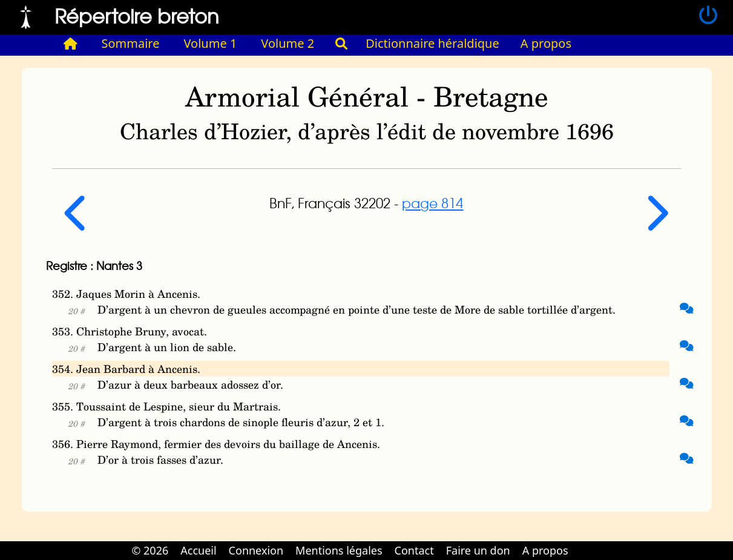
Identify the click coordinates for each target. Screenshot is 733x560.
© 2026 (150, 550)
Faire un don (478, 550)
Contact (414, 550)
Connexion (256, 550)
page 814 (432, 203)
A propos (546, 43)
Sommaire (131, 43)
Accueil (198, 550)
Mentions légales (339, 550)
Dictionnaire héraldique (432, 43)
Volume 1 (211, 43)
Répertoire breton (137, 15)
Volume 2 (288, 43)
